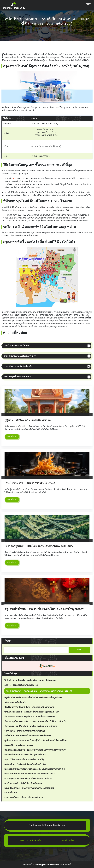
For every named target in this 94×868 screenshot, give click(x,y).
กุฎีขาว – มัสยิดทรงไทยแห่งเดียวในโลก (28, 420)
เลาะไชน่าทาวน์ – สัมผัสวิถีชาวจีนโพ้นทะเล (30, 483)
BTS (15, 179)
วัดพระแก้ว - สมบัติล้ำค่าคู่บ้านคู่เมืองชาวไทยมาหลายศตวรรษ (31, 726)
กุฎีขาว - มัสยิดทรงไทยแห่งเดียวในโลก (21, 685)
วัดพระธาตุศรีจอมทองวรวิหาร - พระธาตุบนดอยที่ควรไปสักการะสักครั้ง (35, 721)
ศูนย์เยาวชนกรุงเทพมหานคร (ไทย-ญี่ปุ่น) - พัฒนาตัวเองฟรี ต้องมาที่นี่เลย (36, 740)
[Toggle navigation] (88, 5)
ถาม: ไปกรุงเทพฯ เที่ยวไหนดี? (17, 346)
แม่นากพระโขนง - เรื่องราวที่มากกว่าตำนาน (24, 798)
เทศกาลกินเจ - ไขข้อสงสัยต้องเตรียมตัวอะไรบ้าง (25, 764)
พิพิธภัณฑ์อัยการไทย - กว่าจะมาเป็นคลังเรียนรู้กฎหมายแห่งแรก (32, 712)
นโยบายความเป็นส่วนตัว (15, 702)
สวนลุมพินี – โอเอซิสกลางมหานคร (19, 745)
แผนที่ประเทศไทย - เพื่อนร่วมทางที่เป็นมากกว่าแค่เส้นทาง (29, 788)
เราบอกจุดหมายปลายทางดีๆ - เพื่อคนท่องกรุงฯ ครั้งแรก (28, 778)
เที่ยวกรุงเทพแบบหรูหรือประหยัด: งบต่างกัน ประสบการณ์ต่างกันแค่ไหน (35, 769)
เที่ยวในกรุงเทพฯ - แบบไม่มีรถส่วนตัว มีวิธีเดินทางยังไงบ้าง (29, 774)
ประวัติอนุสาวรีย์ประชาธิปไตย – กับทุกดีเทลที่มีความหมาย (29, 707)
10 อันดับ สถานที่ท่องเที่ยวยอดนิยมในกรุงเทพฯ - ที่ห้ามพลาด (30, 680)
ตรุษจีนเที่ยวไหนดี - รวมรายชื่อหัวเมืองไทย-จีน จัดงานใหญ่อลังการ (33, 698)
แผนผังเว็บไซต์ (11, 793)
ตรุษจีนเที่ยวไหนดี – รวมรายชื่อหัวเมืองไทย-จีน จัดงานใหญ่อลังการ (44, 609)
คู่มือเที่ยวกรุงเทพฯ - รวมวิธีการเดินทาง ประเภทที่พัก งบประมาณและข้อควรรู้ (39, 691)
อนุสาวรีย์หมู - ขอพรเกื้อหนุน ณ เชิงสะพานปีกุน (25, 759)
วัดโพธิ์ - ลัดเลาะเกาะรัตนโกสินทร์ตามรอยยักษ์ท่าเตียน (28, 736)
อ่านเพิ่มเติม (12, 437)
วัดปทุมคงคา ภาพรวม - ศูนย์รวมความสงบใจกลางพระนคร (30, 717)
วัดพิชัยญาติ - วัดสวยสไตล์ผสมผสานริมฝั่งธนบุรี (25, 731)
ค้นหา (8, 641)
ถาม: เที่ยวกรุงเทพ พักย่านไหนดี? (18, 366)
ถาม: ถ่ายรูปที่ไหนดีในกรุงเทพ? (17, 377)
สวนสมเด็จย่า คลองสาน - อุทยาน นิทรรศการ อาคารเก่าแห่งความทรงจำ (35, 750)
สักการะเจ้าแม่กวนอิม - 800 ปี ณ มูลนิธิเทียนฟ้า (25, 755)
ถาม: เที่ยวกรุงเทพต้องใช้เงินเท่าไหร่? (20, 356)
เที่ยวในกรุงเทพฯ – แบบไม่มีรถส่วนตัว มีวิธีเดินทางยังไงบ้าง (39, 546)
